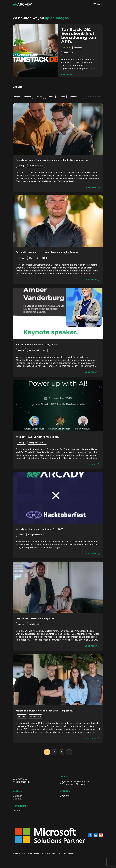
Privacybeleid (33, 854)
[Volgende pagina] (69, 752)
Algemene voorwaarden (52, 854)
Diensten (18, 796)
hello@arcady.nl (22, 782)
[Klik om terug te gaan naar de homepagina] (22, 4)
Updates (17, 799)
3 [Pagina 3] (62, 752)
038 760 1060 (20, 779)
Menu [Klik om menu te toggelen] (98, 4)
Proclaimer (69, 854)
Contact (17, 811)
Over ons (64, 796)
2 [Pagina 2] (54, 752)
